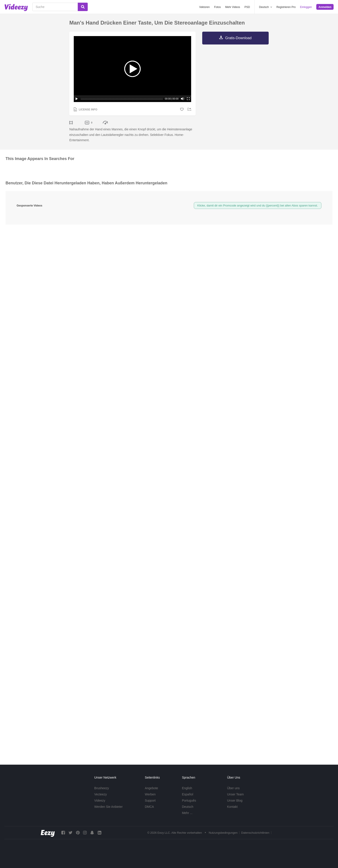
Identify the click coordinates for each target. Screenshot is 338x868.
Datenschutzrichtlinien (255, 833)
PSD (247, 7)
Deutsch (187, 807)
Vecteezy (101, 794)
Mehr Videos (233, 7)
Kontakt (232, 807)
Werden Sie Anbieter (109, 807)
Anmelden (325, 7)
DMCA (149, 807)
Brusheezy (102, 788)
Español (187, 794)
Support (150, 800)
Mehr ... (187, 813)
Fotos (218, 7)
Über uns (233, 788)
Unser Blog (235, 800)
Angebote (152, 788)
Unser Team (235, 794)
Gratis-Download (238, 38)
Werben (150, 794)
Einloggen (306, 7)
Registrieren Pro (286, 7)
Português (189, 800)
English (187, 788)
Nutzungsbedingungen (223, 833)
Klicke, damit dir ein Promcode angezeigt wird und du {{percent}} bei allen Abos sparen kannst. (258, 205)
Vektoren (204, 7)
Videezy (100, 800)
